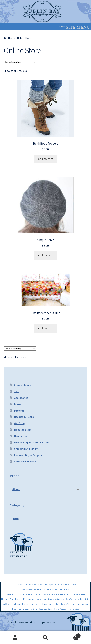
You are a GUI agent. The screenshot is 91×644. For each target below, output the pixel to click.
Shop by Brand (23, 385)
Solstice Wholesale (25, 462)
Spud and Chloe (45, 609)
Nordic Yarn (66, 604)
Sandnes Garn (31, 609)
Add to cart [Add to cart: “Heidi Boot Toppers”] (45, 159)
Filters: (16, 489)
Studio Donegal (60, 609)
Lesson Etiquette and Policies (32, 442)
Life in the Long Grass (38, 604)
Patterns (19, 411)
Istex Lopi (39, 599)
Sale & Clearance (59, 589)
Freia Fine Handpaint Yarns (68, 594)
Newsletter (21, 436)
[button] (62, 26)
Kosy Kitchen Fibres (19, 604)
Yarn (17, 391)
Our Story (20, 423)
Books (18, 404)
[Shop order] (20, 62)
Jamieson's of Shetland (54, 599)
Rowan (21, 609)
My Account (15, 638)
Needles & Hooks (24, 417)
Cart (71, 635)
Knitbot (45, 498)
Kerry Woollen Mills (74, 599)
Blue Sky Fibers (35, 594)
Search (46, 638)
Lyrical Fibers (54, 604)
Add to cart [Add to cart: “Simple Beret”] (45, 255)
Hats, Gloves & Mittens (45, 527)
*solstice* (10, 594)
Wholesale (62, 585)
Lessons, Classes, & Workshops (29, 585)
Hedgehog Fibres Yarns (24, 599)
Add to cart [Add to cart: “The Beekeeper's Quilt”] (45, 328)
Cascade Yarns (49, 594)
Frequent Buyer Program (28, 455)
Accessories (21, 398)
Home (12, 38)
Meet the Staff (22, 430)
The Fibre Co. (73, 609)
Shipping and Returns (27, 449)
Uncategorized (50, 585)
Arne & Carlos (21, 594)
